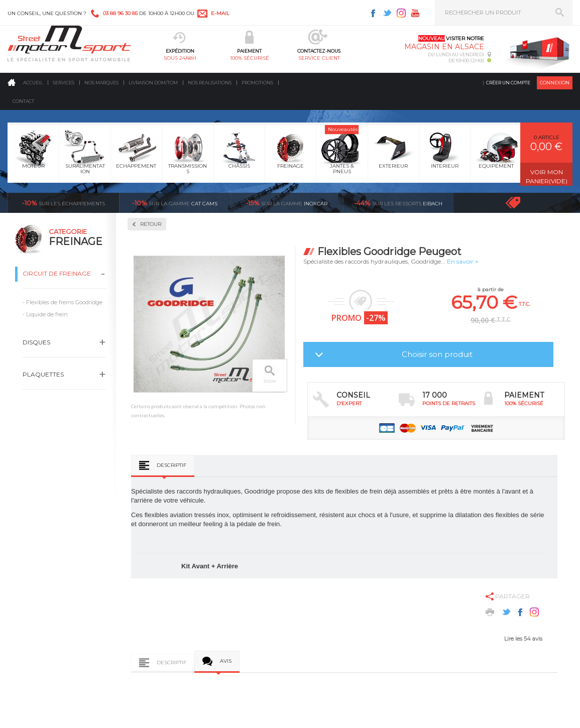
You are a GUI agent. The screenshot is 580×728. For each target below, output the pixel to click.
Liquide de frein (47, 314)
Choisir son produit (437, 354)
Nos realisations (210, 83)
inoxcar (286, 203)
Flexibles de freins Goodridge (64, 302)
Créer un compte (508, 83)
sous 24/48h (180, 58)
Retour (151, 224)
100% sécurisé (250, 58)
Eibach (398, 203)
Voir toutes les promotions (522, 203)
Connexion (555, 83)
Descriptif (171, 465)
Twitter (387, 13)
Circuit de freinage (57, 273)
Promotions (257, 83)
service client (319, 58)
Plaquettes (43, 374)
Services (64, 83)
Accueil (33, 83)
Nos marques (101, 83)
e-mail (220, 13)
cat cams (175, 203)
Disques (36, 342)
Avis (226, 661)
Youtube (415, 13)
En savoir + (463, 261)
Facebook (373, 13)
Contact (23, 101)
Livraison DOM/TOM (153, 83)
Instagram (401, 13)
